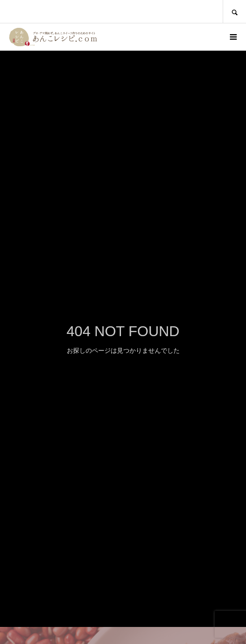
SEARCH (234, 11)
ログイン (208, 37)
